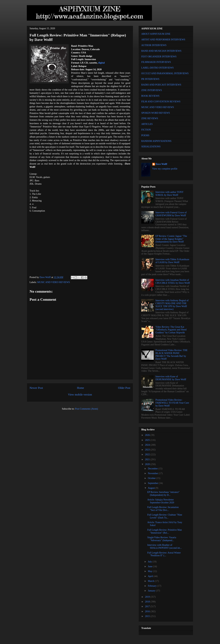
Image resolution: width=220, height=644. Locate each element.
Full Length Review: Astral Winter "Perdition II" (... (164, 554)
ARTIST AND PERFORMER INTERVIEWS (163, 40)
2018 (148, 602)
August (152, 488)
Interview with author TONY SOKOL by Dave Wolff (170, 194)
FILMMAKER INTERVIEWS (156, 62)
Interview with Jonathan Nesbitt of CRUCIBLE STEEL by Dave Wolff (173, 281)
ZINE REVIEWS (150, 118)
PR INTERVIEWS (150, 79)
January (152, 591)
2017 (148, 606)
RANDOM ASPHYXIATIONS (156, 141)
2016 (148, 611)
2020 (148, 464)
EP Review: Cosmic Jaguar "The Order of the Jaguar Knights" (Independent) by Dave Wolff (171, 239)
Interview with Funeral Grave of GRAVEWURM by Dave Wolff (171, 214)
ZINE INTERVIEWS (152, 90)
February (152, 586)
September (153, 483)
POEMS (145, 135)
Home (81, 388)
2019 (148, 597)
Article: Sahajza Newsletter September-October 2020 (161, 501)
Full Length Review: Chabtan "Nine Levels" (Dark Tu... (165, 516)
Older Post (124, 388)
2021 (148, 459)
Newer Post (36, 388)
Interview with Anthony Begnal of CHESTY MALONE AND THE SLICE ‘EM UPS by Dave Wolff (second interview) (172, 305)
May (150, 571)
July (150, 562)
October (152, 478)
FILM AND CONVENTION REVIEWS (161, 102)
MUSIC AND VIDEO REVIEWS (54, 282)
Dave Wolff (161, 164)
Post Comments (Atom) (87, 409)
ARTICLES (147, 124)
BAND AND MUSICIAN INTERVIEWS (161, 51)
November (153, 473)
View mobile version (80, 395)
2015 (148, 616)
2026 (148, 435)
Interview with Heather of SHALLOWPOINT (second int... (164, 546)
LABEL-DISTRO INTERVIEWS (157, 68)
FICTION (146, 130)
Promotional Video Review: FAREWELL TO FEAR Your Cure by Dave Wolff (172, 403)
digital (101, 63)
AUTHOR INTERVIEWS (154, 45)
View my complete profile (165, 169)
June (150, 566)
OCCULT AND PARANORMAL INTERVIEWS (165, 73)
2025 (148, 440)
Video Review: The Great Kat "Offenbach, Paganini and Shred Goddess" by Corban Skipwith (171, 330)
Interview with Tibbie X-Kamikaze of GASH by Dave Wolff (172, 261)
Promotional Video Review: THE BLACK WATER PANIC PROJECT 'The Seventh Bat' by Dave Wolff (172, 355)
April (151, 576)
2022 (148, 454)
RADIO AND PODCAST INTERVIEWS (161, 85)
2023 (148, 450)
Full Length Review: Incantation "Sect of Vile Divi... (163, 509)
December (153, 469)
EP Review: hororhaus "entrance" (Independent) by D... (163, 494)
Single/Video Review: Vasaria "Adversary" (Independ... (162, 539)
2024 (148, 445)
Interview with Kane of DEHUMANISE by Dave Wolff (171, 378)
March (151, 581)
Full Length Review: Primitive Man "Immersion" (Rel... (165, 531)
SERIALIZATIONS (151, 147)
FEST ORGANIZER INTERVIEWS (159, 57)
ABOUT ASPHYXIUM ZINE (156, 34)
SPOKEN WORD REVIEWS (156, 113)
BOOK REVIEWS (150, 96)
